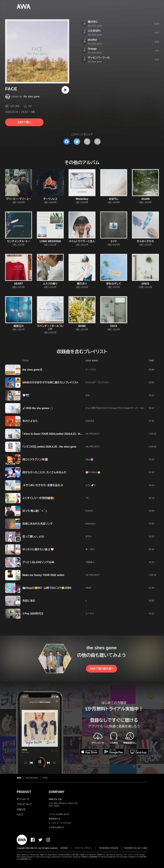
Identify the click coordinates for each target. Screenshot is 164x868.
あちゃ (89, 536)
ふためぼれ (94, 31)
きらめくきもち (145, 241)
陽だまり (82, 284)
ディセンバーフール (99, 58)
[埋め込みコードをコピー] (97, 142)
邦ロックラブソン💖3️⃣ (35, 460)
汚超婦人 (90, 562)
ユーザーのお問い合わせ (59, 814)
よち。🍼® (91, 485)
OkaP (88, 588)
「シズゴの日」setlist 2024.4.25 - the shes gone (49, 447)
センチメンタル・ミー (19, 241)
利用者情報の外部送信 (108, 848)
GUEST (89, 511)
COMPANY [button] (56, 792)
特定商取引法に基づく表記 (136, 848)
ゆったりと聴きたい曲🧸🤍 (38, 549)
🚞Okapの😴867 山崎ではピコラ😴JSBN (47, 588)
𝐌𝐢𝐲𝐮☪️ (89, 459)
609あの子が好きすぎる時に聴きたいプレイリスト (50, 382)
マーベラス (91, 370)
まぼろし (114, 199)
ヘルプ (20, 815)
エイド (114, 241)
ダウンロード (23, 799)
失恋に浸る (29, 601)
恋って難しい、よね (33, 537)
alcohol (92, 40)
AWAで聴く (24, 122)
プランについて (24, 804)
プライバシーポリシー (84, 848)
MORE (82, 326)
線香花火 (19, 326)
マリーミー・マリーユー (18, 199)
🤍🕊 (26, 395)
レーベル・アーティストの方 (60, 823)
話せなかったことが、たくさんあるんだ (44, 472)
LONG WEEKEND (50, 241)
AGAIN (145, 199)
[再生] (65, 90)
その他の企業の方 (56, 827)
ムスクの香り (50, 284)
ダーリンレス (50, 199)
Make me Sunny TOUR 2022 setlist (43, 575)
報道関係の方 (54, 819)
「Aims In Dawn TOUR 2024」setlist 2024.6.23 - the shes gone (59, 434)
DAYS (114, 326)
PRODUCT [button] (24, 792)
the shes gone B (32, 370)
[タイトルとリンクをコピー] (87, 142)
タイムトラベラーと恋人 (82, 241)
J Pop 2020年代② (33, 614)
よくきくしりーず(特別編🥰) (38, 498)
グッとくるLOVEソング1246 (38, 562)
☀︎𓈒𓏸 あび (90, 549)
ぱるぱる (90, 421)
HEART (18, 284)
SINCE (146, 284)
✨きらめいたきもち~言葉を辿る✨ (43, 485)
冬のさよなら (30, 421)
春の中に (93, 22)
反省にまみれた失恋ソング (37, 524)
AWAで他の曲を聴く (102, 669)
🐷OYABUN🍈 (93, 472)
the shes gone (32, 97)
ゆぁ (88, 395)
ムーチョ (90, 613)
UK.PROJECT (93, 434)
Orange (92, 49)
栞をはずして (114, 284)
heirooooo (90, 524)
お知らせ (21, 809)
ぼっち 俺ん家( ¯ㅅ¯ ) (35, 511)
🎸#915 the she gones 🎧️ (38, 408)
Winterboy (82, 199)
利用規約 (64, 848)
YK (87, 498)
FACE (45, 778)
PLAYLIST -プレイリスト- (98, 382)
